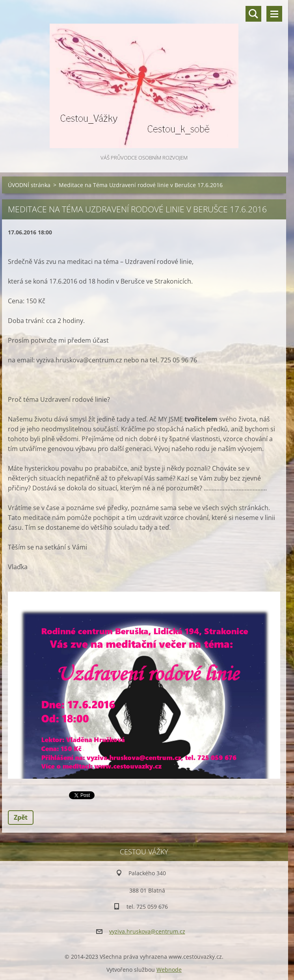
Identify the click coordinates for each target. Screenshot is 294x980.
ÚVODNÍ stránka (29, 185)
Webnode (169, 970)
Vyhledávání (253, 14)
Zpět (21, 817)
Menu (274, 14)
